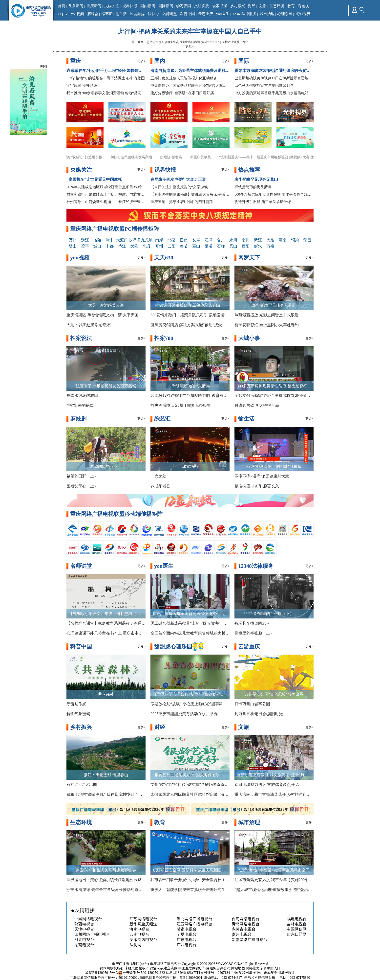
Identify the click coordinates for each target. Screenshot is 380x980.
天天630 (164, 258)
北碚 (171, 240)
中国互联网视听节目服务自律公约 (204, 968)
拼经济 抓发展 (177, 157)
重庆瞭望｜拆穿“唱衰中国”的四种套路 (182, 202)
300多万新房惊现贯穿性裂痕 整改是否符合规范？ (274, 194)
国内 (160, 61)
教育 (291, 6)
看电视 (303, 6)
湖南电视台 (84, 945)
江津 (209, 240)
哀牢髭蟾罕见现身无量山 (256, 179)
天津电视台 (84, 929)
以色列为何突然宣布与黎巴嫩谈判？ (264, 86)
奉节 (184, 246)
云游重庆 (206, 14)
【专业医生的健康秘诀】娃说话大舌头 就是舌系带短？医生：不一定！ (190, 194)
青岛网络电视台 (246, 924)
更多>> (190, 47)
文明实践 (202, 6)
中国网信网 (297, 929)
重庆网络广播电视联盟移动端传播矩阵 (116, 514)
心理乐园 (285, 14)
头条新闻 (76, 6)
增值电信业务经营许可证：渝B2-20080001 (170, 978)
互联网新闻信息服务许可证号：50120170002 (104, 978)
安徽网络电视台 (143, 940)
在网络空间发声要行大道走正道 (178, 179)
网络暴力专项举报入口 (263, 968)
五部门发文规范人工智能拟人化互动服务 (184, 78)
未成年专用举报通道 (279, 973)
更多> (141, 61)
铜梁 (295, 240)
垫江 (122, 246)
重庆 (76, 61)
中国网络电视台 (88, 919)
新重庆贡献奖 (206, 157)
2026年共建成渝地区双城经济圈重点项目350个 (105, 187)
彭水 (258, 246)
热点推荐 (249, 170)
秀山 (233, 246)
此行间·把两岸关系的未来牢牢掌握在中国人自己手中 (190, 32)
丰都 (110, 246)
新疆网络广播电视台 (250, 940)
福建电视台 (297, 919)
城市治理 (267, 14)
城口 (97, 246)
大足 (270, 240)
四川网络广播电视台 (92, 934)
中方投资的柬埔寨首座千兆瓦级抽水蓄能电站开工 (274, 93)
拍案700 (164, 338)
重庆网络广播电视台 (165, 964)
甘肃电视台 (187, 929)
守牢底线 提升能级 (82, 86)
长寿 (196, 240)
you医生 (223, 14)
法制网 (135, 945)
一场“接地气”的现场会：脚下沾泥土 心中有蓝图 (106, 78)
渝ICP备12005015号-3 (101, 973)
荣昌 (307, 240)
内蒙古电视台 (244, 929)
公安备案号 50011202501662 (142, 973)
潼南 (283, 240)
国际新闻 (166, 6)
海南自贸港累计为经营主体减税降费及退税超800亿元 (190, 71)
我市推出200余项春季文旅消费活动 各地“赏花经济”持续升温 (106, 93)
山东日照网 (297, 934)
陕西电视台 (84, 924)
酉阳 (246, 246)
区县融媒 (137, 14)
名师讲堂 (170, 14)
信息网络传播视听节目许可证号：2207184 (198, 973)
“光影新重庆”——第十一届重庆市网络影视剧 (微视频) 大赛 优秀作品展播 (281, 157)
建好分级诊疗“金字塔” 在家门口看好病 (182, 93)
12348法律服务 (244, 14)
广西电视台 (187, 945)
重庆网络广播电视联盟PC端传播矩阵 (115, 229)
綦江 (258, 240)
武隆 (134, 246)
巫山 (196, 246)
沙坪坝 (134, 240)
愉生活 (121, 14)
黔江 (85, 240)
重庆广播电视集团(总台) (130, 964)
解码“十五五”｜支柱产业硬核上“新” (225, 42)
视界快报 (130, 6)
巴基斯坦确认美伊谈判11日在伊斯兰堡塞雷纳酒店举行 (274, 78)
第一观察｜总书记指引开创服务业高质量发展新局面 (166, 42)
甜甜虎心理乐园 (173, 647)
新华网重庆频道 (143, 924)
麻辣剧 (93, 14)
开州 (159, 246)
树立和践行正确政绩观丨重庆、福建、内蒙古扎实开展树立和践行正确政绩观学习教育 (106, 194)
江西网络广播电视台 (194, 924)
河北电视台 (84, 940)
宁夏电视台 (187, 934)
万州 (73, 240)
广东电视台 (187, 940)
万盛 (270, 246)
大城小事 (249, 338)
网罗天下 (249, 258)
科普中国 (188, 14)
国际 (244, 61)
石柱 (221, 246)
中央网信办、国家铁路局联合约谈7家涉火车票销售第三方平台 (190, 86)
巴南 (184, 240)
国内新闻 (148, 6)
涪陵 (97, 240)
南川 (246, 240)
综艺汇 (107, 14)
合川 (221, 240)
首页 (62, 6)
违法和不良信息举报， (261, 978)
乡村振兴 (238, 6)
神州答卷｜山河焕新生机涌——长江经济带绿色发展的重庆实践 (106, 202)
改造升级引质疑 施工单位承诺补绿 (263, 202)
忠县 (147, 246)
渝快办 (154, 14)
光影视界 (303, 14)
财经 (252, 6)
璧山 (73, 246)
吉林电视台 (297, 924)
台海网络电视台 (246, 919)
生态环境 (277, 6)
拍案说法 (81, 338)
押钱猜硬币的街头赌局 (253, 187)
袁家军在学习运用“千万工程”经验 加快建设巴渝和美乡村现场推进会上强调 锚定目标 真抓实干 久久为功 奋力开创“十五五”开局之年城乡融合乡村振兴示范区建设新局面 (106, 71)
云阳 (171, 246)
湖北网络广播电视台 (194, 919)
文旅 (262, 6)
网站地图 (238, 968)
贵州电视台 (242, 934)
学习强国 (184, 6)
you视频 (78, 14)
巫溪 (209, 246)
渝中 (110, 240)
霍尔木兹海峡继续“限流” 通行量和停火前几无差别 (274, 71)
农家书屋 (220, 6)
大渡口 (122, 240)
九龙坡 (147, 240)
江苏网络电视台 (143, 919)
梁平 (85, 246)
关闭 (43, 67)
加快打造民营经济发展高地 (137, 157)
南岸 (159, 240)
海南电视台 (139, 929)
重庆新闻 (94, 6)
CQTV (63, 14)
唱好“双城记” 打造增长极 (89, 157)
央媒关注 (112, 6)
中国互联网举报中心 (247, 973)
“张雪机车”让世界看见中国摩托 (94, 179)
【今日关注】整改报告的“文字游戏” (180, 187)
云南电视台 (139, 934)
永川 (233, 240)
